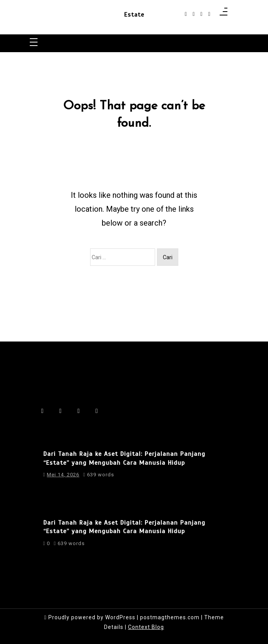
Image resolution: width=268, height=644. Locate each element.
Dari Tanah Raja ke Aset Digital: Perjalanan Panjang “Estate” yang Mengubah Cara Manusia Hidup (124, 458)
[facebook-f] (186, 14)
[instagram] (194, 14)
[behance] (209, 14)
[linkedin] (201, 14)
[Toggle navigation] (34, 43)
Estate (134, 15)
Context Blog (146, 627)
